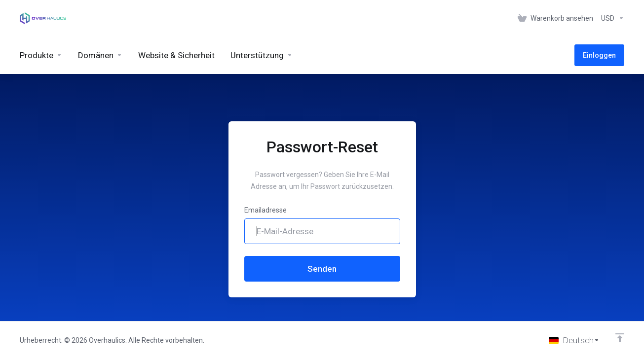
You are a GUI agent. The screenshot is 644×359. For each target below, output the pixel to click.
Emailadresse (265, 210)
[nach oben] (620, 338)
